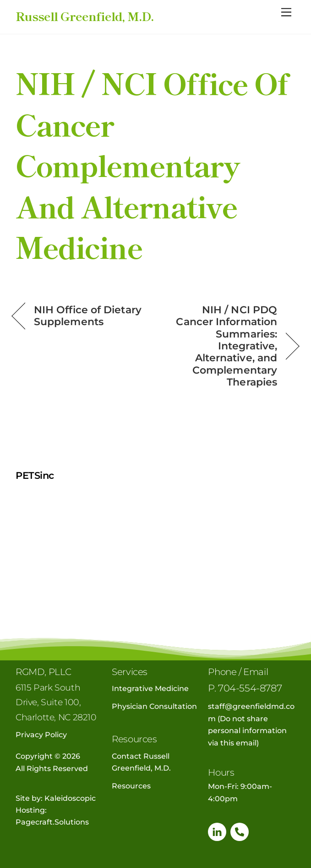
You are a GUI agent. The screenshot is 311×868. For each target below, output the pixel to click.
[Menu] (286, 13)
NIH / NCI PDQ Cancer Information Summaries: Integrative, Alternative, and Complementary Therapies (221, 346)
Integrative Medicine (150, 689)
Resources (131, 786)
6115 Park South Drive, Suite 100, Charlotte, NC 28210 (56, 702)
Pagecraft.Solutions (52, 822)
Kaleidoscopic (70, 798)
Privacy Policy (41, 735)
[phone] (240, 831)
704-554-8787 (250, 688)
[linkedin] (217, 831)
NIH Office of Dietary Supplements (88, 316)
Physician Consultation (154, 706)
